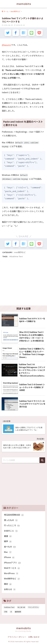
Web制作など (20, 252)
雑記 (8, 584)
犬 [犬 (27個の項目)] (11, 612)
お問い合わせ (34, 637)
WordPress (11, 573)
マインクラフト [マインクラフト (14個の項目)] (33, 607)
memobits (24, 4)
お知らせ (10, 589)
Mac (8, 552)
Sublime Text (17, 256)
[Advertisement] (23, 283)
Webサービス (12, 568)
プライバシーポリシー (17, 637)
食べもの (10, 547)
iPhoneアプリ (12, 563)
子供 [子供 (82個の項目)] (6, 612)
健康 (8, 536)
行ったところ (12, 526)
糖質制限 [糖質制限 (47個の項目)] (18, 612)
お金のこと (11, 531)
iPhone (9, 557)
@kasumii (7, 45)
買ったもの (11, 520)
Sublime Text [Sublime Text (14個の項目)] (9, 607)
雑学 (8, 541)
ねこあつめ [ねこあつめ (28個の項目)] (21, 607)
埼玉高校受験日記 (14, 515)
